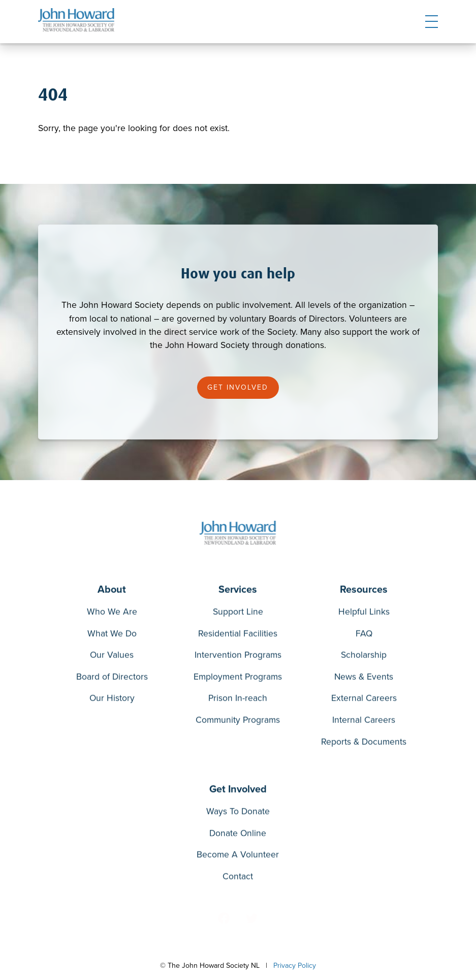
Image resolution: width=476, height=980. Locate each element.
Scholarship (364, 657)
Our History (112, 700)
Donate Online (238, 835)
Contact (238, 879)
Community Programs (238, 722)
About (112, 591)
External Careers (364, 700)
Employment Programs (238, 679)
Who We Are (112, 614)
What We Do (112, 636)
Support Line (238, 614)
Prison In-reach (238, 700)
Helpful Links (364, 614)
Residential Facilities (238, 636)
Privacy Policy (295, 966)
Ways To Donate (238, 814)
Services (238, 591)
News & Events (364, 679)
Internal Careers (364, 722)
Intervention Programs (238, 657)
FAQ (364, 636)
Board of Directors (112, 679)
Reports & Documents (364, 744)
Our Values (112, 657)
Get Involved (238, 387)
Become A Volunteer (238, 857)
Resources (364, 591)
